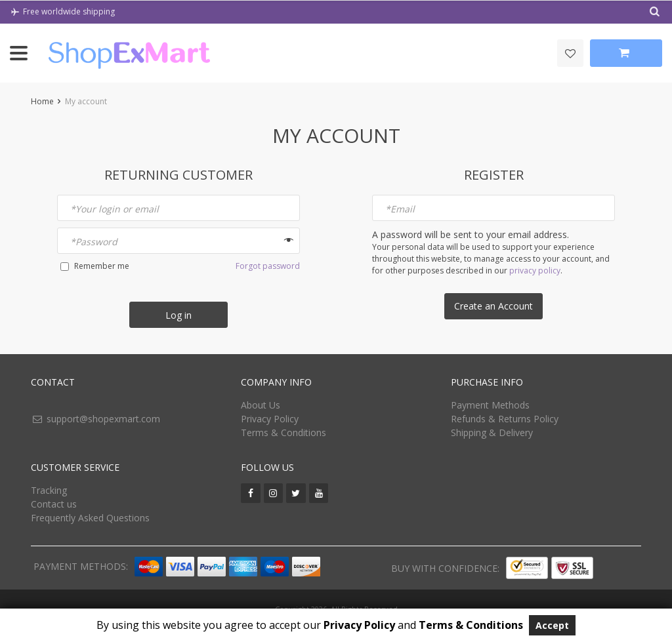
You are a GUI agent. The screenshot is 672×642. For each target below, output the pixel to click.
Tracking (49, 490)
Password (94, 242)
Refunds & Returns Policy (505, 419)
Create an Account (493, 306)
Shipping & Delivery (492, 432)
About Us (261, 405)
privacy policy (535, 271)
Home (42, 101)
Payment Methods (490, 405)
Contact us (54, 504)
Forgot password (268, 266)
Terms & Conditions (283, 432)
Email (400, 209)
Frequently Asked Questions (90, 518)
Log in (178, 315)
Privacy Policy (270, 419)
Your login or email (115, 209)
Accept (552, 625)
